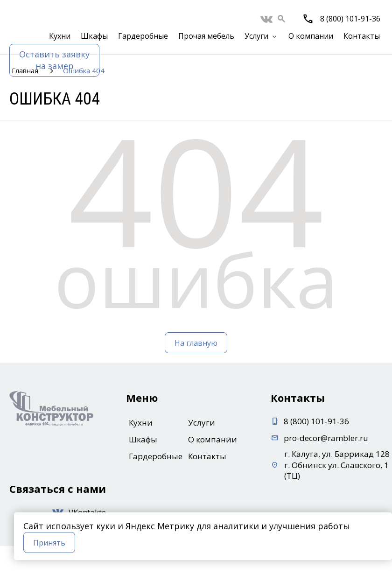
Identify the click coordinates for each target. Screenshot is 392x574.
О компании (311, 36)
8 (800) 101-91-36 (350, 19)
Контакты (362, 36)
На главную (196, 343)
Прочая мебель (206, 36)
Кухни (60, 36)
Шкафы (94, 36)
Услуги (256, 36)
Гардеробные (143, 36)
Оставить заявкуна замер (54, 60)
